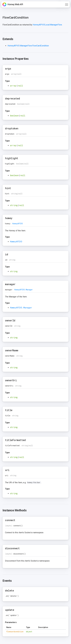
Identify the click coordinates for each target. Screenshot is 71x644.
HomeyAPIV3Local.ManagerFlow (47, 25)
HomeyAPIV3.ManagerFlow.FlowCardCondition (28, 46)
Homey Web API (15, 4)
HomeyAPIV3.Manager (24, 290)
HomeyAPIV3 (18, 224)
